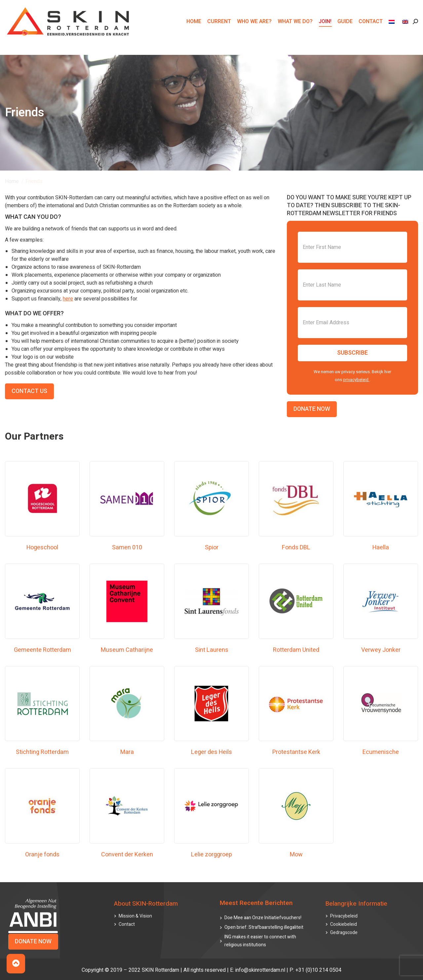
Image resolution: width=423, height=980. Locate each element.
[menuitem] (392, 33)
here (68, 299)
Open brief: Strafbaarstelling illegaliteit (264, 927)
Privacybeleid (344, 916)
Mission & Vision (135, 916)
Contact (127, 924)
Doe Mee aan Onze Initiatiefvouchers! (263, 918)
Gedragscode (344, 933)
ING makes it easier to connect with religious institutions (260, 941)
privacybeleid (356, 380)
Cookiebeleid (344, 924)
